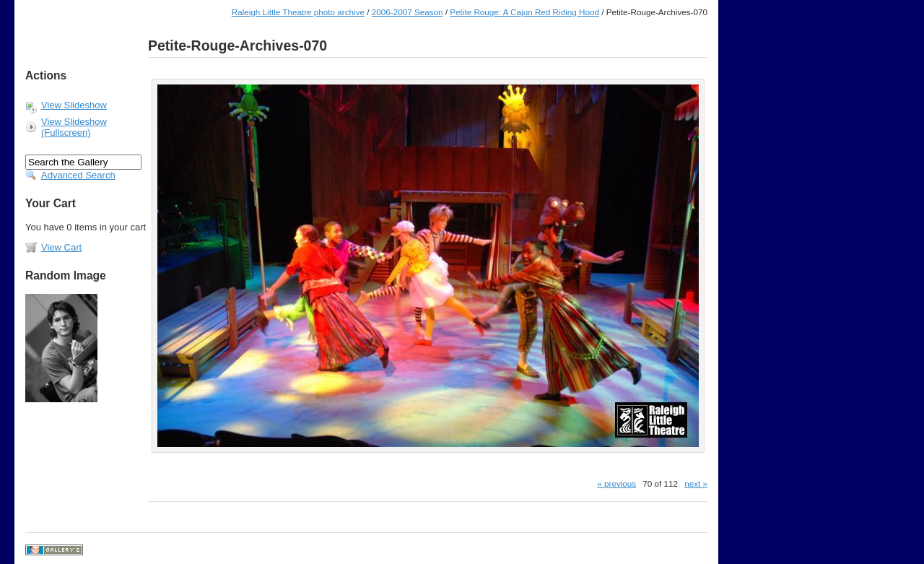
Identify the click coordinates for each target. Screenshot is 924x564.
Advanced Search (78, 175)
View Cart (61, 247)
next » (696, 483)
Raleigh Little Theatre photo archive (298, 12)
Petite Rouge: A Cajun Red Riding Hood (524, 12)
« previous (616, 483)
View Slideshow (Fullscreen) (74, 127)
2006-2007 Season (407, 12)
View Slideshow (74, 105)
